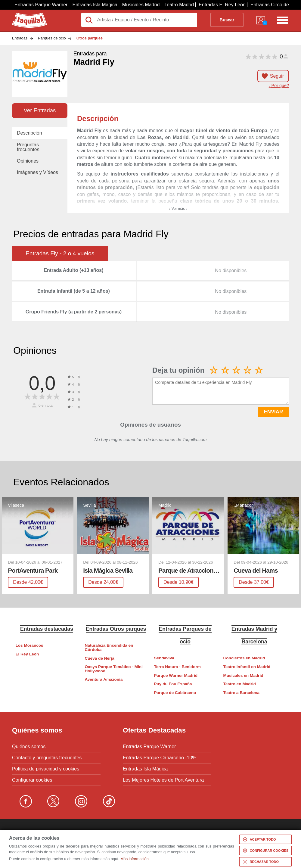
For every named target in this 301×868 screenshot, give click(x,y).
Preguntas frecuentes (28, 147)
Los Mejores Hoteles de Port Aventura (163, 780)
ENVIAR (273, 412)
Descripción (29, 133)
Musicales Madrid (141, 5)
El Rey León (27, 654)
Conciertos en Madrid (244, 658)
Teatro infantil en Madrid (247, 667)
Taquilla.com (25, 15)
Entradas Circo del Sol (274, 5)
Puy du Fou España (173, 684)
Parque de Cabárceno (175, 693)
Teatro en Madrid (240, 684)
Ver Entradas (40, 110)
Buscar (227, 20)
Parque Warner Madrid (176, 675)
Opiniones (28, 161)
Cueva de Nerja (100, 658)
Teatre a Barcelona (242, 693)
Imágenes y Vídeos (37, 172)
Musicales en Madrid (243, 675)
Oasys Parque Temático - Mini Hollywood (114, 669)
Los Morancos (29, 645)
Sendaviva (164, 658)
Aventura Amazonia (104, 679)
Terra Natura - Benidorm (177, 667)
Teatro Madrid (179, 5)
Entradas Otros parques (116, 629)
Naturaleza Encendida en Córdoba (109, 647)
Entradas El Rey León (222, 5)
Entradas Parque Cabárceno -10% (160, 758)
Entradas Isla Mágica (95, 5)
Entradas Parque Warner (41, 5)
